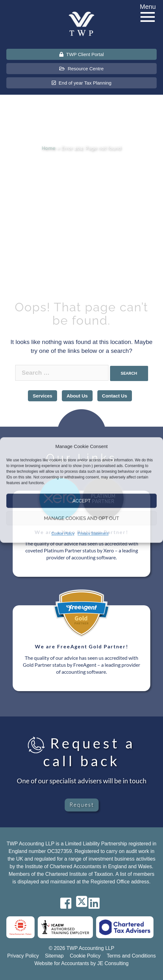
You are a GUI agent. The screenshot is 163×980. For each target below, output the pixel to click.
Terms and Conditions (131, 956)
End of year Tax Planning (82, 83)
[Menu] (148, 17)
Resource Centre (81, 69)
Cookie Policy (63, 534)
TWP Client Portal (82, 54)
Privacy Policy (23, 956)
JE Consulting (113, 963)
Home (49, 148)
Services (42, 396)
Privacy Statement (93, 534)
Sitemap (54, 956)
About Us (77, 396)
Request (82, 805)
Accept (81, 501)
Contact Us (115, 396)
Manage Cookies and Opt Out (81, 518)
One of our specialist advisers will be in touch (82, 781)
